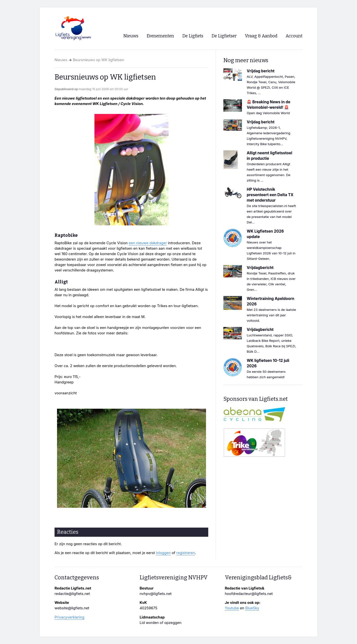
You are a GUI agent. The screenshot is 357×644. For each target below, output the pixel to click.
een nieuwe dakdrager (148, 243)
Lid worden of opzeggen (161, 623)
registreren (186, 553)
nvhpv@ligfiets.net (156, 594)
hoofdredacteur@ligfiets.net (249, 594)
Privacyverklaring (69, 617)
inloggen (163, 553)
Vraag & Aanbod (261, 36)
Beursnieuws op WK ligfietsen (99, 60)
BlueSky (252, 608)
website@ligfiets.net (72, 608)
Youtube (232, 608)
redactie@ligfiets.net (72, 594)
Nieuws (61, 60)
